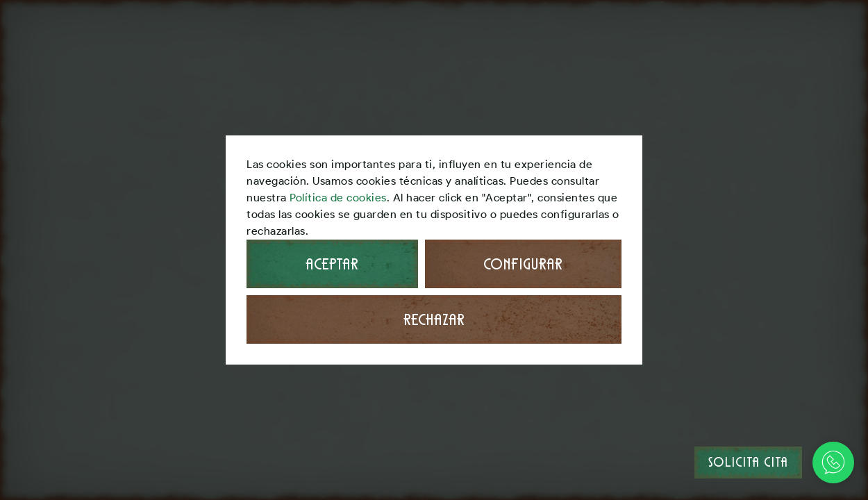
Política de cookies (338, 198)
